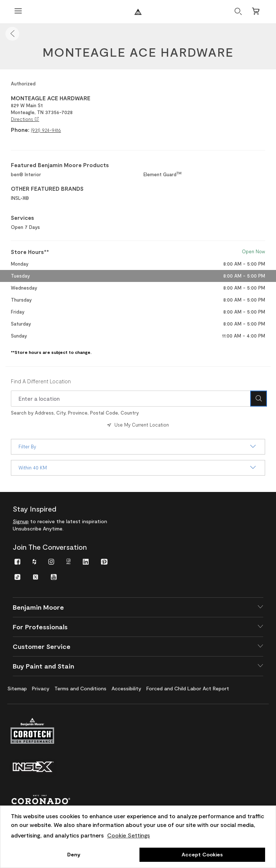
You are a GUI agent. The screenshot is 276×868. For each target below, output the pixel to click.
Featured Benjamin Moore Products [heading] (60, 165)
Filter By (138, 447)
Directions (25, 119)
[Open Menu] (18, 12)
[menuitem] (17, 561)
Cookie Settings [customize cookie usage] (129, 835)
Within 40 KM (138, 468)
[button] (12, 34)
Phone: (20, 130)
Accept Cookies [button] (202, 854)
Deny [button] (74, 854)
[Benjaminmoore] (138, 12)
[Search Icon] (259, 399)
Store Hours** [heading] (30, 252)
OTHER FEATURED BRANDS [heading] (47, 189)
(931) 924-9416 (46, 130)
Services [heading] (23, 218)
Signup (21, 521)
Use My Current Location (137, 425)
